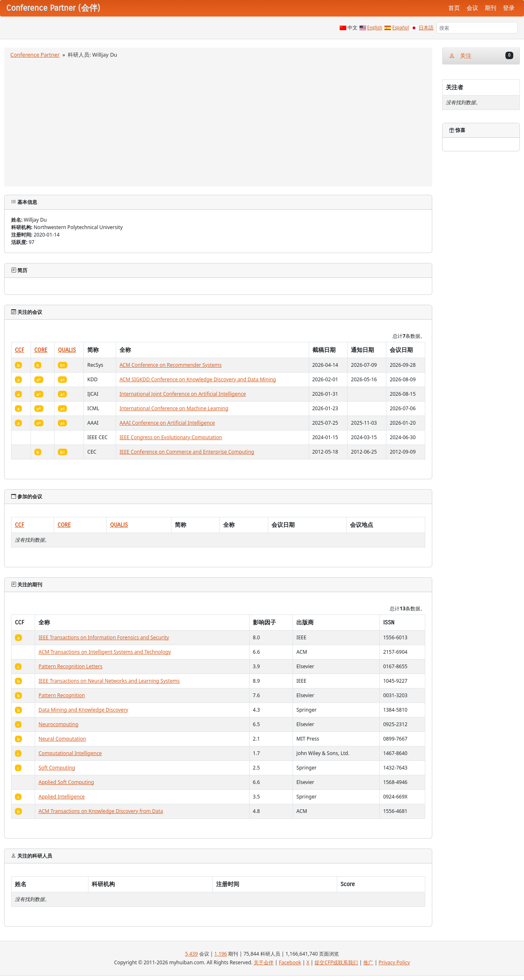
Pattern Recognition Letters (70, 666)
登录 (509, 8)
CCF (20, 350)
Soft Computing (57, 768)
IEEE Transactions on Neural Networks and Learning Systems (109, 681)
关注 (481, 56)
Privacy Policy (394, 962)
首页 (454, 8)
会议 (472, 8)
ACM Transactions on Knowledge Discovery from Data (101, 811)
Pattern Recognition (62, 695)
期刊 (491, 8)
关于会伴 (264, 962)
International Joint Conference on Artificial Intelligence (183, 394)
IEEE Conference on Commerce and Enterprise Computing (187, 452)
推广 (368, 962)
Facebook (290, 962)
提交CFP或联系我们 (336, 962)
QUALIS (67, 350)
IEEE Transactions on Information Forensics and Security (104, 637)
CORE (41, 350)
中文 (353, 28)
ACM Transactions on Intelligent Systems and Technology (105, 652)
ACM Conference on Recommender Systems (170, 365)
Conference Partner (35, 55)
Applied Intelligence (62, 797)
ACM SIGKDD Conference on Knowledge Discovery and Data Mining (198, 379)
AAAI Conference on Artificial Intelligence (167, 423)
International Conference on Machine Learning (174, 408)
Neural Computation (62, 739)
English (375, 28)
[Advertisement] (218, 121)
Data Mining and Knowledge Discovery (83, 710)
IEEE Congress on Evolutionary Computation (171, 437)
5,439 (192, 954)
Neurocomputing (58, 724)
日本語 (426, 28)
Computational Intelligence (70, 753)
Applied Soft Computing (66, 782)
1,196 (221, 954)
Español (400, 28)
